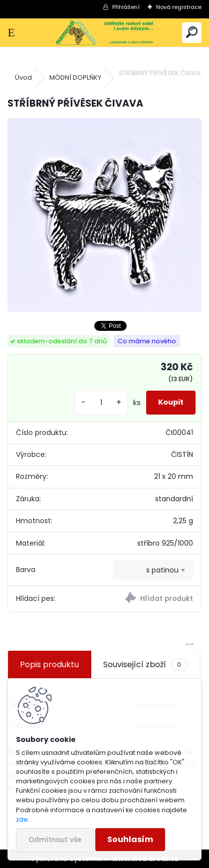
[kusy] (101, 403)
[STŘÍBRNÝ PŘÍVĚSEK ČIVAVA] (104, 215)
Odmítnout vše (55, 840)
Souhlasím (130, 839)
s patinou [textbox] (162, 570)
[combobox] (153, 570)
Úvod (23, 77)
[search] (192, 33)
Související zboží (145, 665)
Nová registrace (179, 7)
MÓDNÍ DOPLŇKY (75, 77)
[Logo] (104, 33)
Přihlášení (126, 7)
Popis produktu (49, 664)
